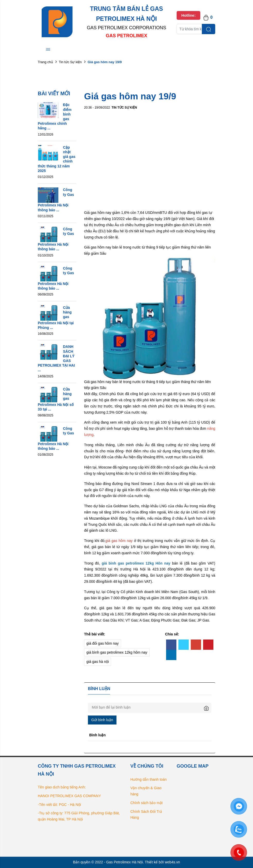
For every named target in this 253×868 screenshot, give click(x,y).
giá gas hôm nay (120, 541)
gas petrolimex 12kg (137, 563)
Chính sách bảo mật (147, 803)
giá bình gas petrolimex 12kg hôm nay (117, 652)
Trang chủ (45, 62)
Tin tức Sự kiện (70, 62)
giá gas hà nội (98, 662)
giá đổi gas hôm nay (103, 643)
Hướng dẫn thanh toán (148, 779)
